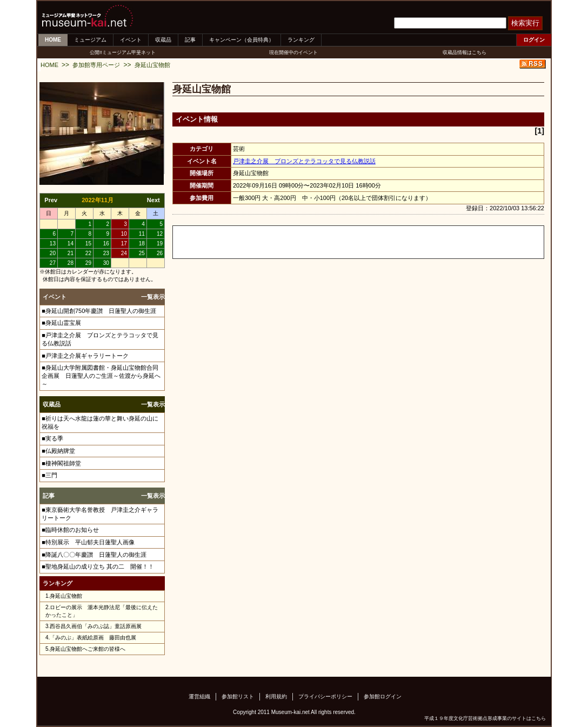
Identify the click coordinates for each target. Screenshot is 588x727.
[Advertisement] (299, 242)
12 (160, 234)
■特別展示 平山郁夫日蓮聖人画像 (88, 542)
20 (53, 253)
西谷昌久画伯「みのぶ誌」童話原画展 (96, 626)
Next (153, 200)
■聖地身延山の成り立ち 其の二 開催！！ (98, 566)
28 (71, 263)
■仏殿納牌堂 (58, 451)
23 (106, 253)
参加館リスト (238, 696)
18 (142, 244)
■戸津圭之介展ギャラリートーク (85, 356)
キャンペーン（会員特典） (242, 40)
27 (53, 263)
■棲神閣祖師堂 (61, 463)
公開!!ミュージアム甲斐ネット (123, 52)
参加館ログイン (383, 696)
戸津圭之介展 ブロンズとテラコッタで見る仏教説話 (304, 161)
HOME (53, 40)
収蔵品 (163, 40)
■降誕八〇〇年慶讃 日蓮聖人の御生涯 (94, 555)
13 (53, 244)
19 (160, 244)
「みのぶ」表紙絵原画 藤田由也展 (93, 638)
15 (88, 244)
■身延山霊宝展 (61, 323)
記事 (190, 40)
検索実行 (525, 23)
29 (88, 263)
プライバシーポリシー (325, 696)
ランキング (301, 40)
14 (71, 244)
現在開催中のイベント (293, 52)
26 (160, 253)
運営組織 (199, 696)
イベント (131, 40)
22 (88, 253)
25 (142, 253)
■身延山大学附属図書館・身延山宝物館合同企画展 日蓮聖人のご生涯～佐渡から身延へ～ (101, 376)
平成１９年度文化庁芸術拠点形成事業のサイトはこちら (485, 718)
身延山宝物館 (152, 65)
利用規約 (276, 696)
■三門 (49, 475)
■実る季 (52, 438)
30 (106, 263)
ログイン (534, 40)
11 (142, 234)
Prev (51, 200)
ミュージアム (90, 40)
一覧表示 (153, 297)
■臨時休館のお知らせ (70, 530)
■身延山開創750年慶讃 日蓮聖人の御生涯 (99, 311)
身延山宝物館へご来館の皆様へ (88, 649)
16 (106, 244)
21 (71, 253)
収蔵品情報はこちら (465, 52)
